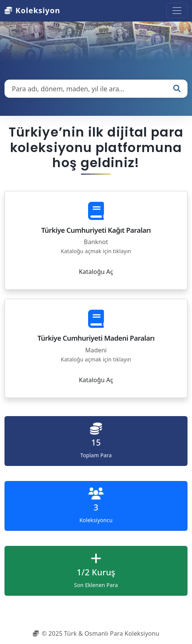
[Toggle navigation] (177, 11)
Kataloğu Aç (96, 272)
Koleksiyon (32, 10)
